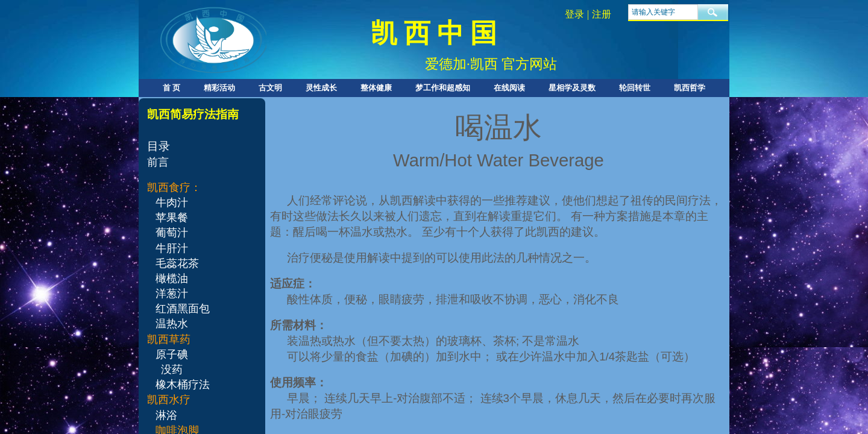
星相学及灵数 (572, 88)
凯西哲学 (690, 88)
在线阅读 (509, 88)
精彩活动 (219, 88)
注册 (602, 14)
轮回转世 (635, 88)
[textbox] (663, 12)
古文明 (270, 88)
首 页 (171, 88)
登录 (574, 14)
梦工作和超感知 (443, 88)
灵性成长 (321, 88)
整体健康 (376, 88)
